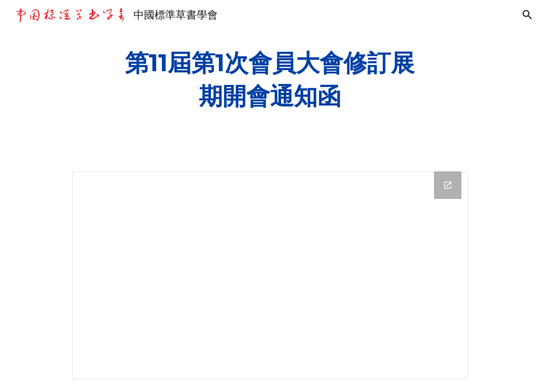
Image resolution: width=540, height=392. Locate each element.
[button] (527, 15)
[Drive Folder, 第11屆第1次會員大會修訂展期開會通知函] (270, 275)
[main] (270, 79)
